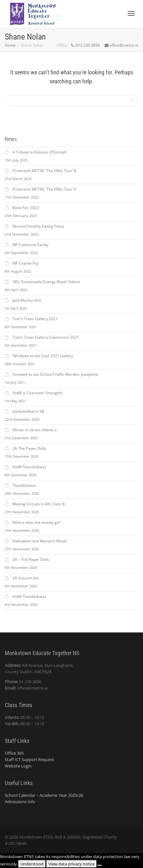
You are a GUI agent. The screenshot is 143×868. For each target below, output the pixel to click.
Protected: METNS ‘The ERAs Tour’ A (44, 189)
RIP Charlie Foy (26, 263)
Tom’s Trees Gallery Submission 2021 (46, 337)
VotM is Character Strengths (38, 393)
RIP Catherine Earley (30, 245)
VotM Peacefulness (29, 467)
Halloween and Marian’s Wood (39, 541)
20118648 (17, 843)
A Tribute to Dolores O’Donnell (39, 152)
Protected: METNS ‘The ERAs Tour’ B (44, 171)
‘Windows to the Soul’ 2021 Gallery (43, 356)
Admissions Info (20, 802)
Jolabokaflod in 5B (28, 411)
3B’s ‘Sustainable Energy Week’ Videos (46, 282)
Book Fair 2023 (26, 208)
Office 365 (14, 753)
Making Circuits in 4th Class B (39, 504)
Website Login (18, 766)
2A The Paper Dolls (29, 448)
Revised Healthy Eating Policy (38, 226)
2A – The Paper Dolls (31, 559)
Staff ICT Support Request (29, 759)
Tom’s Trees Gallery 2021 (35, 319)
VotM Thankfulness (29, 596)
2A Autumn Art (26, 578)
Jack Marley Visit (27, 300)
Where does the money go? (37, 522)
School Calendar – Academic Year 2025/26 (44, 795)
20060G (73, 837)
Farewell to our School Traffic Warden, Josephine (55, 374)
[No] (100, 865)
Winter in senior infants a (35, 430)
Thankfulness (24, 485)
